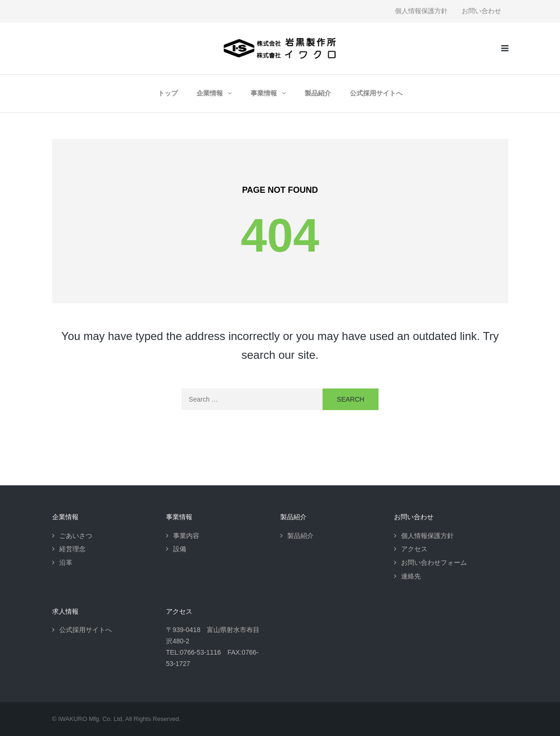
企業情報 (210, 93)
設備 (180, 549)
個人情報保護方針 (421, 11)
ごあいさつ (76, 536)
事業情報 (264, 93)
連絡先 (411, 576)
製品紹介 (318, 93)
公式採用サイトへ (376, 93)
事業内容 (186, 536)
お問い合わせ (481, 11)
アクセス (414, 549)
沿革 (66, 562)
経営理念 (72, 549)
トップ (168, 93)
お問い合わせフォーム (434, 562)
